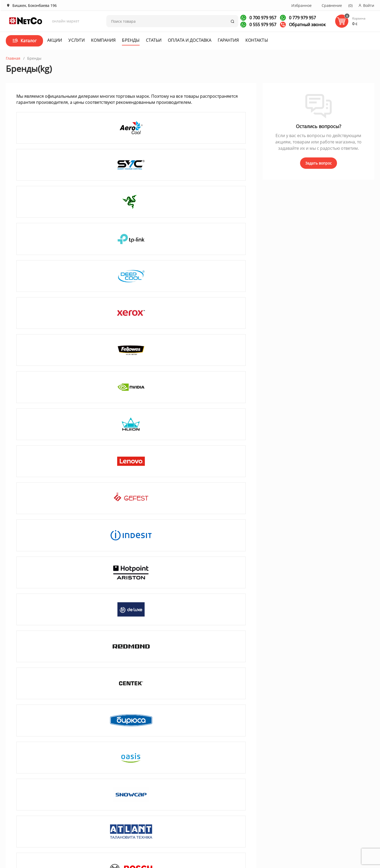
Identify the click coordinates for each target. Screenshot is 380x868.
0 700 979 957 (262, 18)
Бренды (131, 40)
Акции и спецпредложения (128, 796)
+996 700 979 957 (236, 805)
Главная (13, 58)
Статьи (154, 40)
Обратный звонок (303, 25)
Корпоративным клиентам (68, 803)
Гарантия (228, 40)
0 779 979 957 (302, 18)
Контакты (257, 40)
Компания (103, 40)
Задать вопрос (319, 163)
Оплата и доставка (190, 40)
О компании (55, 796)
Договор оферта (179, 803)
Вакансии (53, 810)
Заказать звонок (232, 813)
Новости (111, 810)
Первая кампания (308, 839)
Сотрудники (55, 817)
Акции (55, 40)
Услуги (77, 40)
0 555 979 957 (262, 25)
